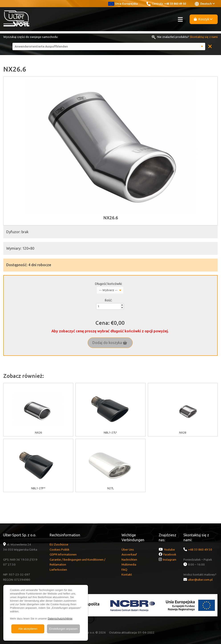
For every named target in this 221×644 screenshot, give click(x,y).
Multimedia (129, 564)
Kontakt (127, 574)
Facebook (170, 554)
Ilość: (108, 300)
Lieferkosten (58, 570)
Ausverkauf (129, 554)
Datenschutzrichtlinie (60, 619)
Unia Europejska (123, 4)
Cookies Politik (60, 549)
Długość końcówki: (108, 284)
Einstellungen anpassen (63, 629)
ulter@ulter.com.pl (200, 580)
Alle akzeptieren (28, 629)
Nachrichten (129, 560)
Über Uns (128, 549)
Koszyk (203, 19)
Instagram (170, 560)
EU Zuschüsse (59, 544)
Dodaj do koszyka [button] (110, 343)
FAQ (124, 570)
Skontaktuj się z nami (204, 37)
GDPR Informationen (63, 554)
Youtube (169, 549)
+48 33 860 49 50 (175, 4)
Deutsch (205, 4)
